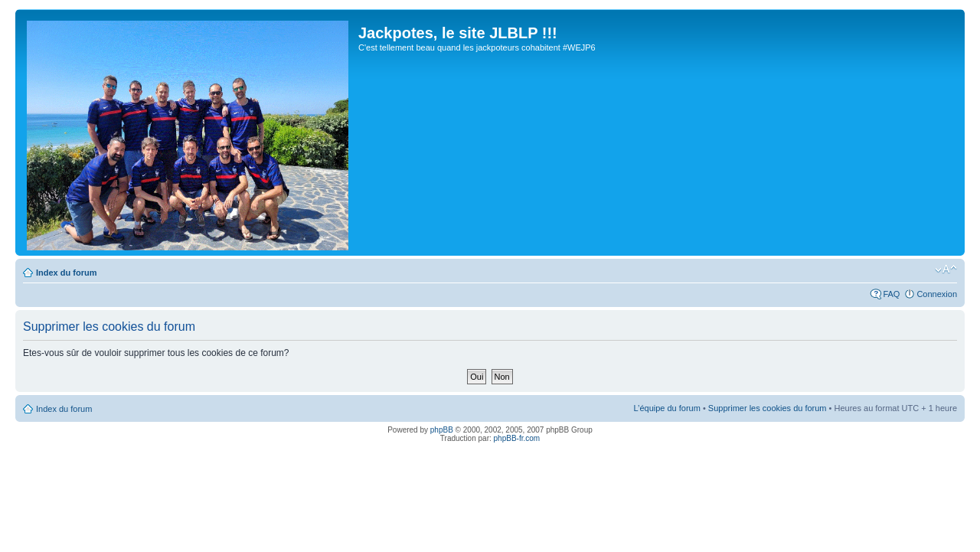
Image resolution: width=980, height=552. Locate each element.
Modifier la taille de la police (946, 269)
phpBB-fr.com (517, 438)
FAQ (891, 294)
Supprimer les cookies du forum (768, 408)
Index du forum (66, 273)
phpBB (442, 430)
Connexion (937, 294)
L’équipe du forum (666, 408)
